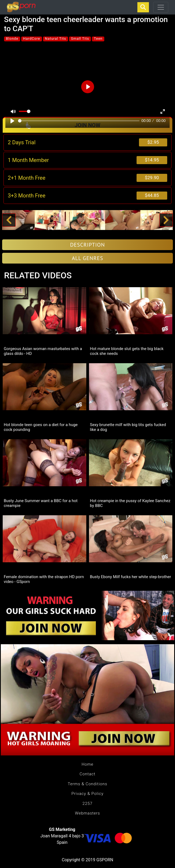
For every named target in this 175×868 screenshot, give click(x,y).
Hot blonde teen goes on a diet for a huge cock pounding (41, 427)
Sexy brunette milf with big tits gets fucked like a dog (128, 427)
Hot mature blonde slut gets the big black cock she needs (127, 351)
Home (87, 764)
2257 (87, 804)
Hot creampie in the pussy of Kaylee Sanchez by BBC (130, 503)
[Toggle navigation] (161, 7)
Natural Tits (56, 39)
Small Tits (80, 39)
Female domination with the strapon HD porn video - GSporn (44, 579)
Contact (87, 774)
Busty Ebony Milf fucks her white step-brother (131, 577)
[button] (9, 220)
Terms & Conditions (87, 784)
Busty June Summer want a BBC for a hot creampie (41, 503)
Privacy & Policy (87, 794)
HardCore (32, 39)
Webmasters (87, 813)
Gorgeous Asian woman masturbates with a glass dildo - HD (43, 351)
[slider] (79, 121)
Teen (98, 39)
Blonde (12, 39)
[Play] (12, 121)
